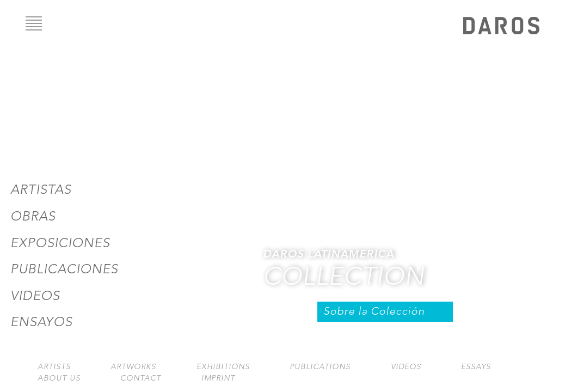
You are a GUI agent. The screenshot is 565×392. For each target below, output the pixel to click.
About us (59, 378)
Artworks (133, 367)
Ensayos (41, 322)
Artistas (41, 189)
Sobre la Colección (374, 311)
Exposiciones (60, 243)
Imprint (218, 378)
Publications (320, 367)
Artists (54, 367)
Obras (33, 216)
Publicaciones (64, 269)
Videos (35, 296)
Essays (476, 367)
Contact (141, 378)
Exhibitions (223, 367)
